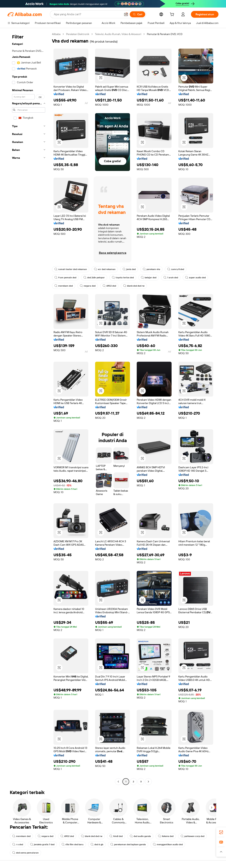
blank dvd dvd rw (134, 286)
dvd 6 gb (97, 844)
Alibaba (56, 34)
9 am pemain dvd (65, 278)
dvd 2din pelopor (94, 278)
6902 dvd (109, 286)
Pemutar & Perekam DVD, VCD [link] (165, 34)
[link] (221, 832)
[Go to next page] (148, 782)
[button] (126, 14)
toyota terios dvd (123, 278)
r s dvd (18, 844)
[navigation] (29, 408)
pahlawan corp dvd (192, 836)
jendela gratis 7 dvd (42, 844)
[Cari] (137, 14)
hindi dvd (116, 836)
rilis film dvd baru (73, 844)
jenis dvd (129, 269)
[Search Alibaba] (87, 14)
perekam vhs (151, 269)
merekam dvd (64, 286)
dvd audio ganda (140, 836)
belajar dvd (149, 278)
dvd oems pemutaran (25, 853)
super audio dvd (195, 278)
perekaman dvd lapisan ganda (128, 844)
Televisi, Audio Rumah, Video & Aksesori (118, 34)
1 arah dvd (171, 278)
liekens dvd (166, 836)
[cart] (173, 15)
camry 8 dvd (176, 269)
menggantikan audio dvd (168, 844)
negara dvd (88, 286)
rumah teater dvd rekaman (71, 269)
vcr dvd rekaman (105, 269)
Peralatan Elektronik (78, 34)
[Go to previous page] (118, 782)
